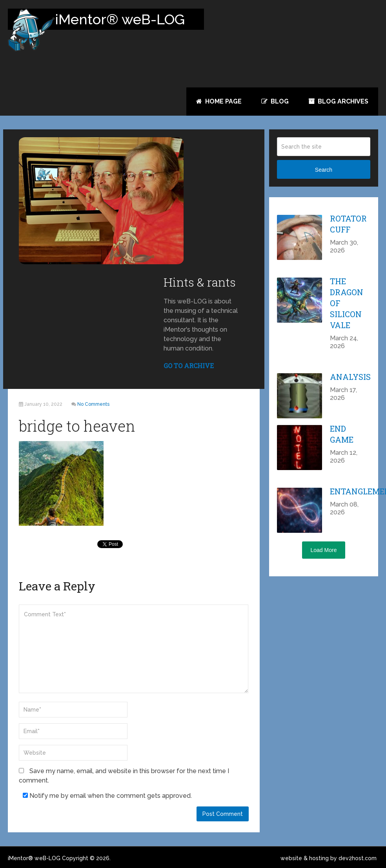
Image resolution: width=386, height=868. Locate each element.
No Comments (93, 404)
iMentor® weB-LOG (34, 858)
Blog (275, 101)
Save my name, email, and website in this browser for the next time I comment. (124, 776)
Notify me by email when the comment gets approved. (107, 796)
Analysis (350, 377)
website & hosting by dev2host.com (329, 858)
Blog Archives (338, 101)
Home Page (219, 101)
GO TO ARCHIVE (189, 366)
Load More (324, 550)
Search (324, 170)
